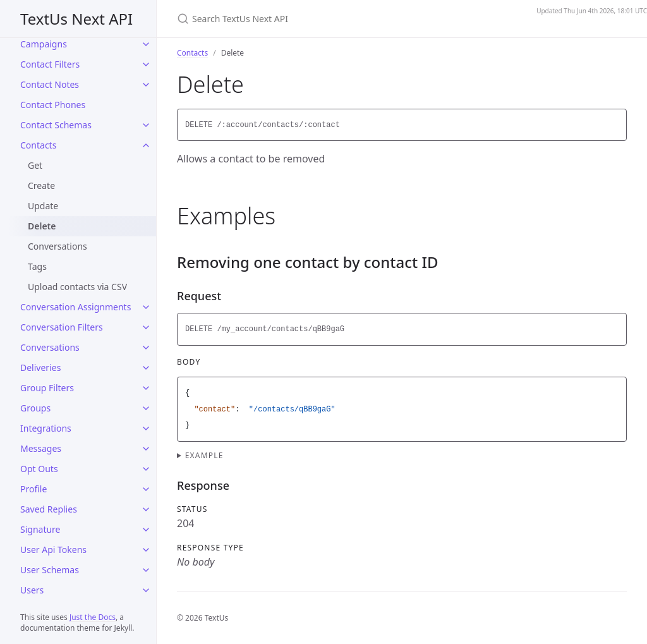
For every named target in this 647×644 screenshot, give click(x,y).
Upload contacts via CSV (77, 287)
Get (35, 165)
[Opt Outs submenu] (146, 469)
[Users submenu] (146, 590)
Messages (41, 448)
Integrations (46, 428)
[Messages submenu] (146, 449)
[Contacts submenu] (146, 145)
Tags (37, 266)
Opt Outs (39, 469)
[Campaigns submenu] (146, 44)
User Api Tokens (53, 550)
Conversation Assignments (76, 307)
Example (204, 455)
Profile (33, 489)
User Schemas (50, 570)
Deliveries (40, 368)
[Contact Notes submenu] (146, 85)
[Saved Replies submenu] (146, 509)
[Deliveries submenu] (146, 368)
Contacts (38, 145)
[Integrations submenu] (146, 428)
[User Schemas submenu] (146, 570)
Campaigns (44, 44)
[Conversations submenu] (146, 348)
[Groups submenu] (146, 408)
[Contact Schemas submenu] (146, 125)
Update (43, 206)
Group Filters (47, 388)
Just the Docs (93, 617)
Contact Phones (53, 105)
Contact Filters (50, 64)
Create (41, 185)
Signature (40, 529)
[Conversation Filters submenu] (146, 327)
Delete (42, 226)
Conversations (57, 246)
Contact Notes (50, 84)
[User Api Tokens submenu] (146, 550)
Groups (35, 408)
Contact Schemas (56, 125)
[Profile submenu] (146, 489)
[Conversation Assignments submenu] (146, 307)
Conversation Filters (62, 327)
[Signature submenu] (146, 530)
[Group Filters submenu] (146, 388)
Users (32, 590)
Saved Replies (49, 509)
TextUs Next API (76, 19)
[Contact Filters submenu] (146, 64)
